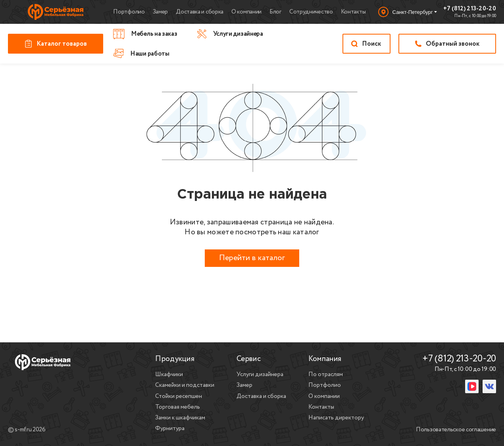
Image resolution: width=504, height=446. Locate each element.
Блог (275, 12)
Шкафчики (169, 375)
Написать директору (336, 418)
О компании (246, 12)
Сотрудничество (311, 12)
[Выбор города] (408, 12)
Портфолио (129, 12)
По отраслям (326, 375)
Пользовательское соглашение (456, 430)
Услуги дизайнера (260, 375)
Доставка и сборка (200, 12)
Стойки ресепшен (179, 396)
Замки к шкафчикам (180, 418)
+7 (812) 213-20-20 (470, 9)
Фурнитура (170, 429)
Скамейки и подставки (185, 385)
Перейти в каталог (252, 258)
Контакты (353, 12)
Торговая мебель (178, 407)
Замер (161, 12)
